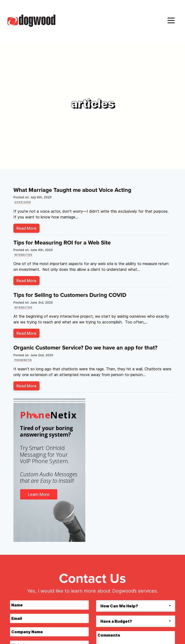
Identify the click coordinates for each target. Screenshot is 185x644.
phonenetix (23, 360)
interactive (23, 255)
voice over (23, 202)
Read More (26, 228)
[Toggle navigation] (171, 20)
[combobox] (136, 606)
